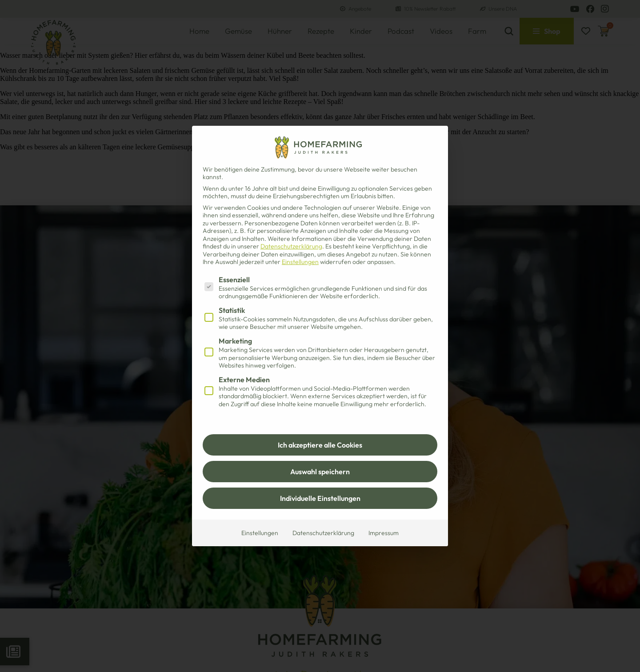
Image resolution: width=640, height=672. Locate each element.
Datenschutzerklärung (291, 246)
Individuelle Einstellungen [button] (320, 498)
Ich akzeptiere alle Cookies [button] (320, 445)
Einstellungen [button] (300, 262)
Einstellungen (260, 533)
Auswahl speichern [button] (320, 472)
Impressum (384, 533)
